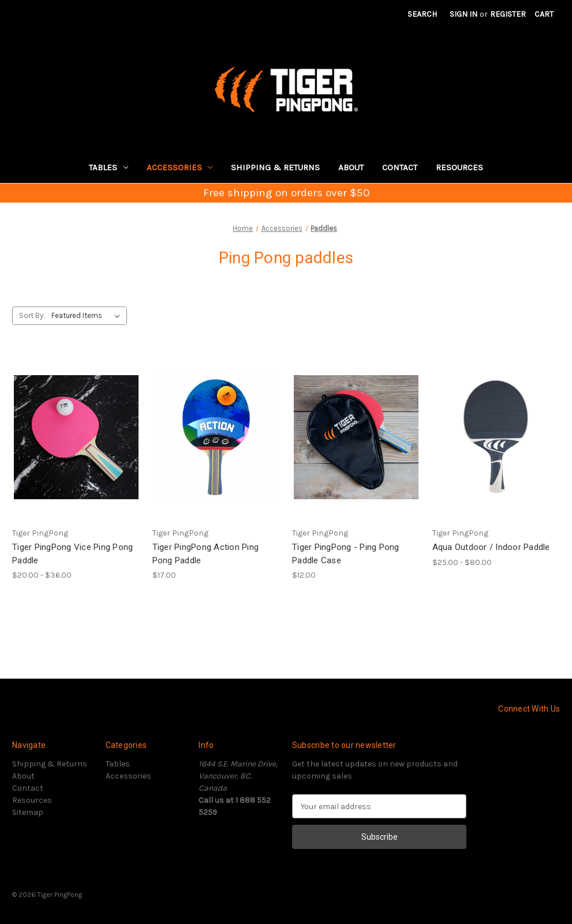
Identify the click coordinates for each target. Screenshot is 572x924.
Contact (400, 167)
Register (508, 14)
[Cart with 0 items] (544, 14)
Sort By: (32, 315)
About (351, 167)
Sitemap (28, 812)
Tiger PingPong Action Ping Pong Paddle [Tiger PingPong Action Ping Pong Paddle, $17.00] (206, 554)
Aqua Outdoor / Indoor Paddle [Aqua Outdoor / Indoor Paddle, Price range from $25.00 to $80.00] (491, 547)
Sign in (463, 14)
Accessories (180, 167)
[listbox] (88, 316)
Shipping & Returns (275, 167)
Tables (109, 167)
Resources (459, 167)
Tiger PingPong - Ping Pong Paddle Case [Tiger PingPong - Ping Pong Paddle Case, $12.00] (346, 554)
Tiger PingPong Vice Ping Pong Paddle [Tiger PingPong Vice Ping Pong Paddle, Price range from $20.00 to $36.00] (72, 554)
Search (422, 14)
